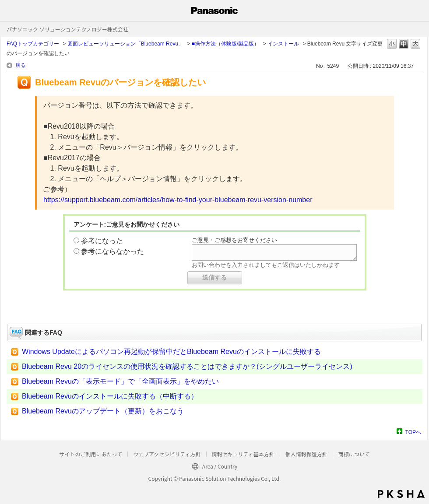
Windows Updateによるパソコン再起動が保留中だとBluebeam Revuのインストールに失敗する (171, 352)
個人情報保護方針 (306, 454)
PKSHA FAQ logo (401, 494)
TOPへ (413, 432)
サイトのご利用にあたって (90, 454)
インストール (283, 44)
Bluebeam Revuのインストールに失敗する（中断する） (110, 396)
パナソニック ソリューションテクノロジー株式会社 (67, 29)
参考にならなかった (113, 251)
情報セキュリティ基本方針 (243, 454)
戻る (21, 65)
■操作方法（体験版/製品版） (226, 44)
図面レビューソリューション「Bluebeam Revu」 (125, 44)
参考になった (102, 241)
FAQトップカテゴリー (33, 44)
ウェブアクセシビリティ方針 (167, 454)
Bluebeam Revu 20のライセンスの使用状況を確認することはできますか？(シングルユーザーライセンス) (187, 366)
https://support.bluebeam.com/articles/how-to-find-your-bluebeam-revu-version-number (178, 200)
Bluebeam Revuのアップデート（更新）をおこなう (103, 411)
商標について (354, 454)
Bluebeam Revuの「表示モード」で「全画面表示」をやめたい (120, 381)
